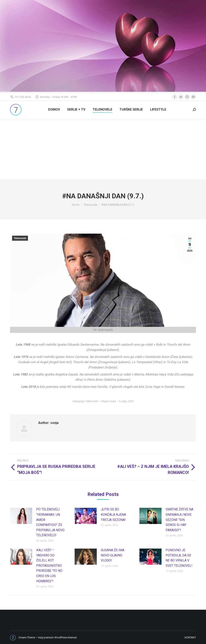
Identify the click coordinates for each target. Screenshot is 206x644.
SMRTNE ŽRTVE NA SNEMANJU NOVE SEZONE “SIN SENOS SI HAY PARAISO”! (179, 520)
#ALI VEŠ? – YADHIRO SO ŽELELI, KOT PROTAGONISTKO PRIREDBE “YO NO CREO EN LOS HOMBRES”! (49, 566)
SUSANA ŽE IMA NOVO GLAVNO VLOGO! (113, 555)
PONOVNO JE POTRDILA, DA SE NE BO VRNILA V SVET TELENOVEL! (179, 558)
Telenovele (20, 238)
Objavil (108, 401)
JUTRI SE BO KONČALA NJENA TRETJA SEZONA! (113, 514)
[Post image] (21, 516)
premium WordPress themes (60, 637)
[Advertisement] (103, 149)
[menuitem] (54, 110)
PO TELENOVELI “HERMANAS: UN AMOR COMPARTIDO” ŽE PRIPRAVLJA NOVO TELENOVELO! (50, 522)
